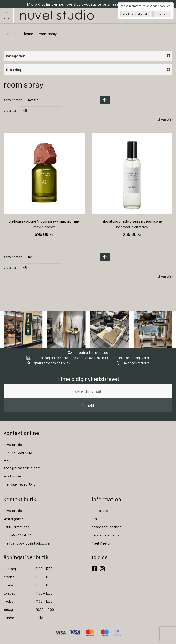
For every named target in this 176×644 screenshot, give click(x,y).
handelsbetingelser (106, 527)
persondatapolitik (106, 535)
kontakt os (100, 510)
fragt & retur (101, 543)
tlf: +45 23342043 (17, 535)
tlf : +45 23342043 (18, 453)
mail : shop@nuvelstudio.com (27, 543)
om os (97, 519)
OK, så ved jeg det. (138, 14)
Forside (13, 33)
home (29, 33)
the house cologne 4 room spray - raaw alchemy (44, 221)
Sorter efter (13, 100)
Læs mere (162, 14)
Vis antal (10, 110)
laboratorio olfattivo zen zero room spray (132, 221)
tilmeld (88, 405)
